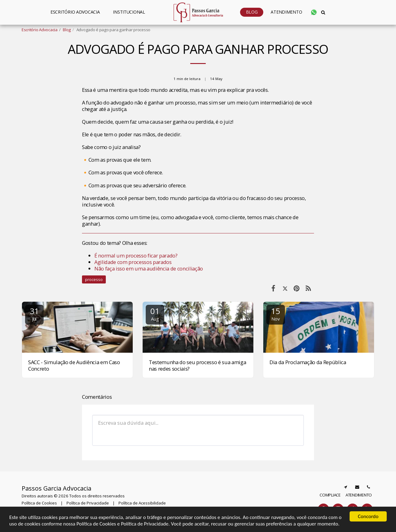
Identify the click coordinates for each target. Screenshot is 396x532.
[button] (132, 12)
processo (94, 279)
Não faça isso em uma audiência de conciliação (149, 268)
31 (34, 314)
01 (155, 314)
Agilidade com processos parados (133, 262)
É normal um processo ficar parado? (136, 255)
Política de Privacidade (88, 503)
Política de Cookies (39, 503)
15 (276, 314)
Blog (67, 30)
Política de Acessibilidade (142, 503)
